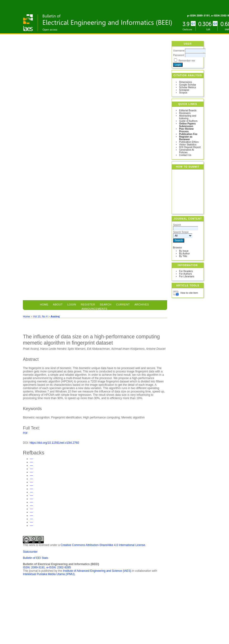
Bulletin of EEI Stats (35, 558)
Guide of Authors (188, 121)
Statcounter (30, 552)
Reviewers (185, 113)
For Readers (186, 271)
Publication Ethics (189, 142)
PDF (25, 433)
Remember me (187, 61)
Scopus (183, 93)
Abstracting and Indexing (188, 117)
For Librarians (187, 276)
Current (123, 304)
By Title (183, 256)
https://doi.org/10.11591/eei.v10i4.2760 (54, 443)
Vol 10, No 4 (40, 316)
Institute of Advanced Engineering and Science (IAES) (97, 571)
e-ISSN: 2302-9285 (59, 567)
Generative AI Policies (187, 151)
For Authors (185, 274)
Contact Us (185, 155)
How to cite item (189, 293)
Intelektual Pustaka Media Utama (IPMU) (49, 574)
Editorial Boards (188, 111)
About (58, 304)
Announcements (94, 309)
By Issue (184, 251)
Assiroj (55, 316)
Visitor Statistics (188, 145)
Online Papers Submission (187, 125)
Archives (142, 304)
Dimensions (185, 82)
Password (179, 55)
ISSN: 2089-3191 (34, 567)
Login (72, 304)
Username (179, 51)
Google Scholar (188, 85)
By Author (184, 254)
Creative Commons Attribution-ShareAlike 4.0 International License (103, 545)
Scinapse (184, 90)
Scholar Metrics (188, 87)
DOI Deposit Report (190, 147)
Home (44, 304)
